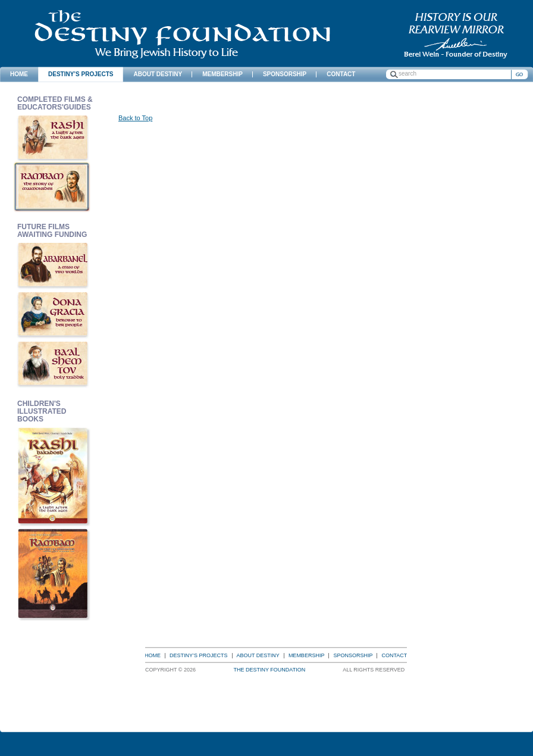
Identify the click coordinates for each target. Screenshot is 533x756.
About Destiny (258, 655)
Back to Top (135, 118)
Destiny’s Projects (199, 655)
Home (153, 655)
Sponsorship (353, 655)
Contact (394, 655)
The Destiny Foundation (182, 34)
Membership (307, 655)
